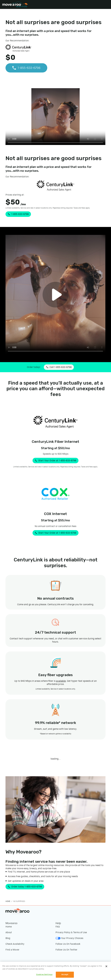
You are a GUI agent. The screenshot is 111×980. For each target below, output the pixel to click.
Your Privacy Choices (69, 938)
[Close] (106, 966)
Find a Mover (12, 950)
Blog (8, 938)
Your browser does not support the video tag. (55, 117)
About (9, 932)
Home (8, 901)
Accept (65, 975)
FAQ (58, 927)
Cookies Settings (44, 975)
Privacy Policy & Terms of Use (71, 932)
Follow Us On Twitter (66, 950)
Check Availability (15, 944)
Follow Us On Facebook (68, 944)
